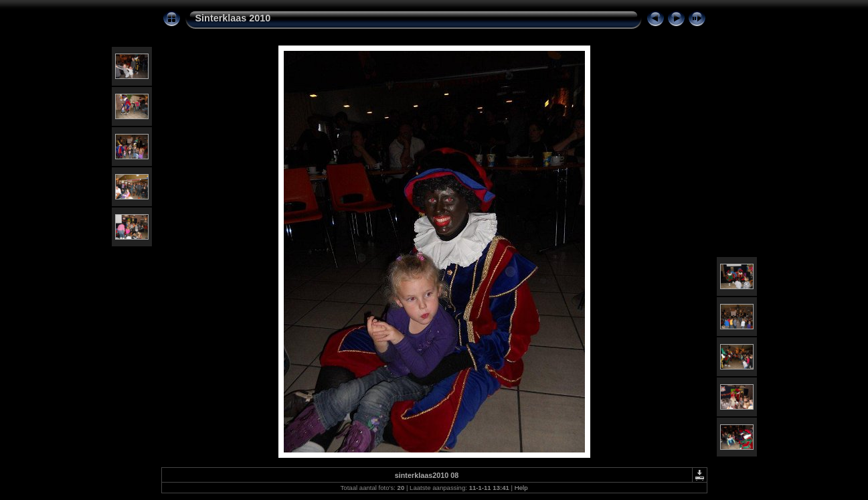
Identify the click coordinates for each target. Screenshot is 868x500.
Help (521, 488)
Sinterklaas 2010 (233, 18)
